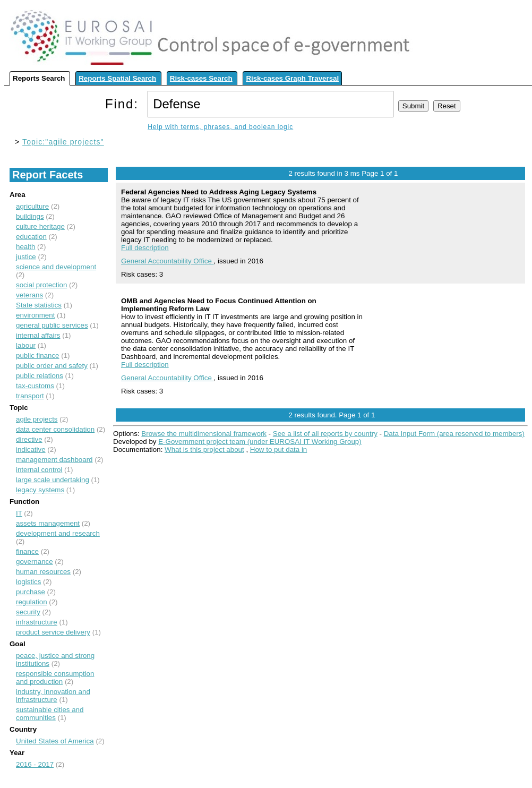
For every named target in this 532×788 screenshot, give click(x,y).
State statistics (39, 305)
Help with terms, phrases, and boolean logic (220, 127)
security (28, 612)
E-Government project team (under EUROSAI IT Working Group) (260, 442)
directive (29, 439)
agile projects (37, 419)
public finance (38, 356)
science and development (56, 267)
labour (26, 345)
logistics (28, 582)
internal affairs (38, 335)
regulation (32, 602)
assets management (48, 523)
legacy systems (40, 490)
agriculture (32, 206)
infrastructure (37, 622)
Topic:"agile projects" (63, 142)
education (31, 237)
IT (19, 513)
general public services (52, 325)
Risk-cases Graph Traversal (292, 78)
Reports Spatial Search (117, 78)
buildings (30, 216)
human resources (43, 572)
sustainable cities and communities (50, 714)
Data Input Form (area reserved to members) (454, 434)
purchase (31, 592)
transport (30, 396)
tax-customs (35, 386)
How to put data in (278, 449)
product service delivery (53, 632)
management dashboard (54, 460)
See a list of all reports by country (325, 434)
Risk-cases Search (201, 78)
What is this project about (204, 449)
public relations (40, 376)
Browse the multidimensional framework (204, 434)
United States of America (55, 741)
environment (35, 315)
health (25, 247)
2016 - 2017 (35, 764)
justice (26, 257)
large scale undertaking (53, 480)
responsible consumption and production (55, 678)
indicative (31, 449)
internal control (39, 470)
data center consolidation (55, 429)
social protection (41, 285)
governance (35, 562)
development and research (58, 533)
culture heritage (40, 226)
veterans (29, 295)
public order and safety (52, 366)
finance (27, 551)
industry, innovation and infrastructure (53, 696)
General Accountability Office (168, 261)
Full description (145, 248)
